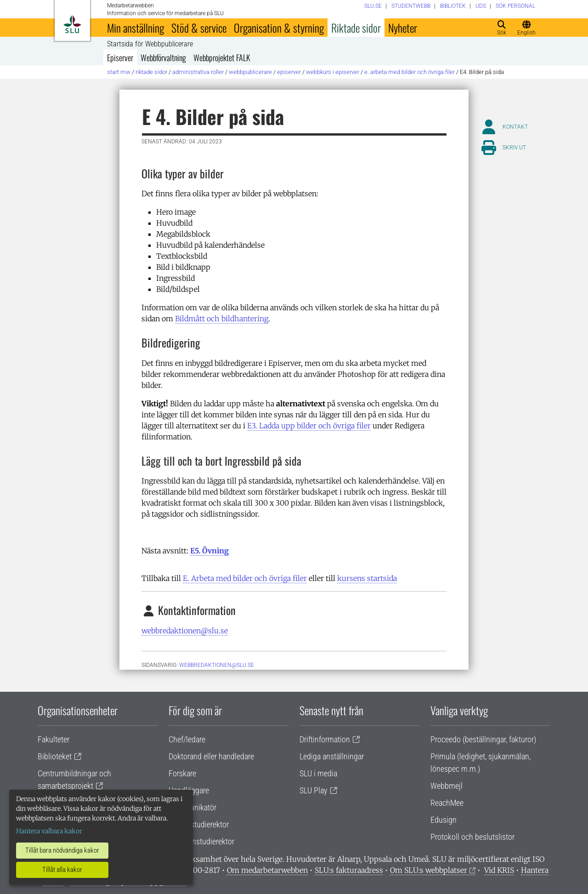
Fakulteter (54, 739)
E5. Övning (209, 551)
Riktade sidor (356, 28)
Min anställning (136, 28)
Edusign (444, 820)
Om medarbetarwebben (267, 870)
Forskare (182, 773)
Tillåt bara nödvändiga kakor (62, 850)
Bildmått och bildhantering (222, 319)
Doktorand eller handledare (211, 756)
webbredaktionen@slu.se (185, 631)
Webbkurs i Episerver (333, 72)
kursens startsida (367, 578)
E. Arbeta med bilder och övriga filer (410, 72)
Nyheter (403, 28)
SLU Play (314, 790)
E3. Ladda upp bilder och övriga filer (309, 426)
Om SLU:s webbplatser (429, 870)
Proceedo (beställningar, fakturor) (483, 739)
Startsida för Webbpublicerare (150, 44)
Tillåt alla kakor (62, 870)
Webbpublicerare (250, 72)
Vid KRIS (499, 870)
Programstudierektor (201, 841)
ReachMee (447, 803)
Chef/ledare (187, 739)
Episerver (120, 57)
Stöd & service (199, 28)
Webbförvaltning (163, 57)
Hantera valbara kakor (49, 831)
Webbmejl (447, 786)
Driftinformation (325, 739)
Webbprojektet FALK (222, 57)
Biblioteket (55, 756)
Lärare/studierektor (199, 824)
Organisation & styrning (279, 28)
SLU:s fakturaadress (349, 870)
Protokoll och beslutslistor (472, 837)
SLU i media (318, 773)
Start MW (119, 72)
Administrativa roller (198, 72)
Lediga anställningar (332, 756)
